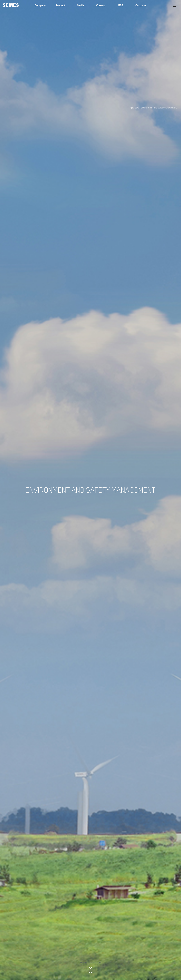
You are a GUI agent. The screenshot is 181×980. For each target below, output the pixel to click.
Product (60, 6)
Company (40, 6)
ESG (121, 6)
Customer (141, 6)
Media (80, 6)
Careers (101, 6)
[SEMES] (11, 5)
